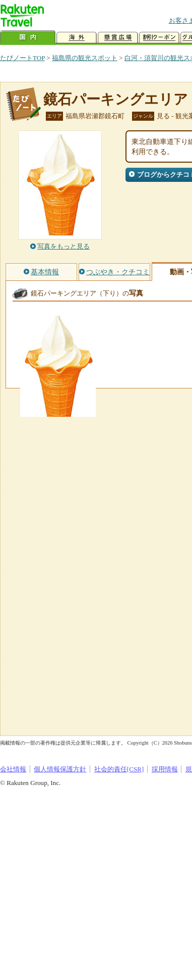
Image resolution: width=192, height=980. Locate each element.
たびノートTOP (22, 58)
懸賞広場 (118, 38)
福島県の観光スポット (85, 58)
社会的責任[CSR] (119, 769)
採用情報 (165, 769)
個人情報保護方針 (60, 769)
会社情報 (13, 769)
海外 (77, 38)
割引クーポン (159, 38)
